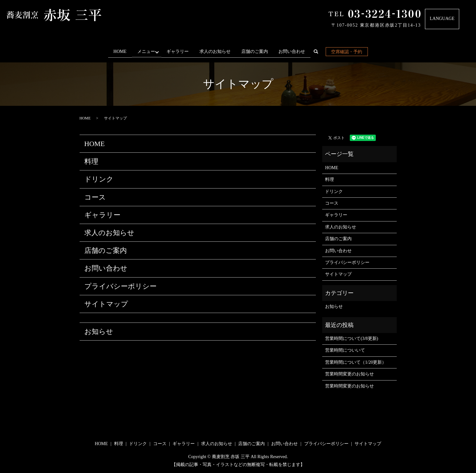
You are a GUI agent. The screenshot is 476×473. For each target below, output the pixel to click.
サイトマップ (106, 304)
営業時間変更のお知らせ (349, 374)
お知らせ (99, 332)
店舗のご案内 (257, 51)
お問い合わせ (294, 51)
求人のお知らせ (217, 51)
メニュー (146, 51)
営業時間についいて (345, 350)
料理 (91, 161)
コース (95, 197)
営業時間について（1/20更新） (356, 362)
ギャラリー (179, 51)
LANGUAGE (442, 19)
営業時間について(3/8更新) (352, 339)
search (320, 53)
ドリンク (99, 179)
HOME (118, 51)
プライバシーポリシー (121, 286)
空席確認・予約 (349, 52)
